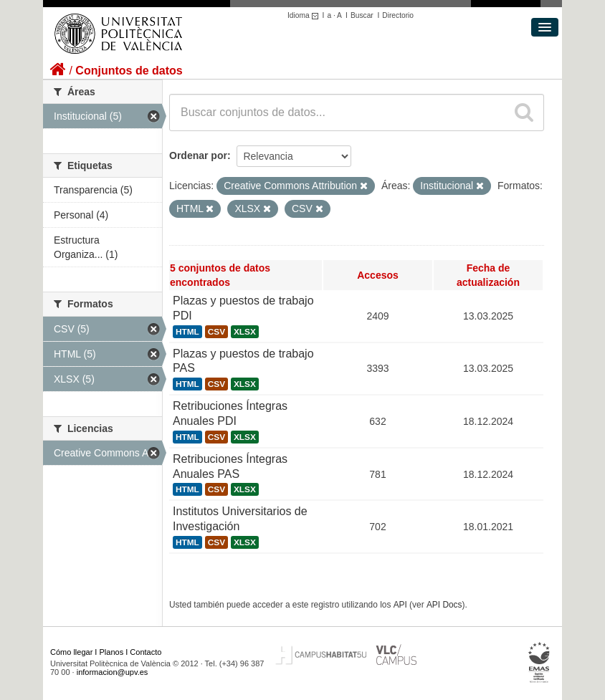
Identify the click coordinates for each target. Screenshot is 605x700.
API (400, 605)
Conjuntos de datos (129, 71)
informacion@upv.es (113, 672)
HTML (187, 332)
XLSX (245, 332)
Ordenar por (198, 155)
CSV (216, 332)
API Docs (444, 605)
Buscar (362, 15)
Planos (112, 652)
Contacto (146, 652)
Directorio (398, 15)
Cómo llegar (71, 652)
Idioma (305, 15)
